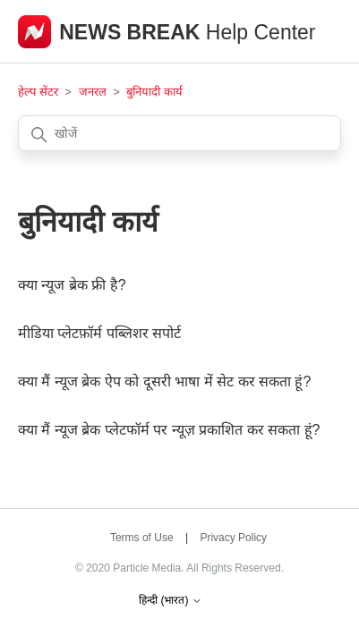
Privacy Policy (233, 538)
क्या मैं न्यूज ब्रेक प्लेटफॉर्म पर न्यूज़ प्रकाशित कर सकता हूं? (169, 430)
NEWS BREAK (132, 32)
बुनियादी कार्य (154, 92)
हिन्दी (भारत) (171, 601)
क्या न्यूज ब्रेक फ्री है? (72, 285)
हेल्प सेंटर (39, 92)
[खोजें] (179, 133)
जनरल (93, 92)
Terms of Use (142, 538)
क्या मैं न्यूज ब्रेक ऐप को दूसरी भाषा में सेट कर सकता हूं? (164, 381)
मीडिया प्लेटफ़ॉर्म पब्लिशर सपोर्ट (99, 333)
